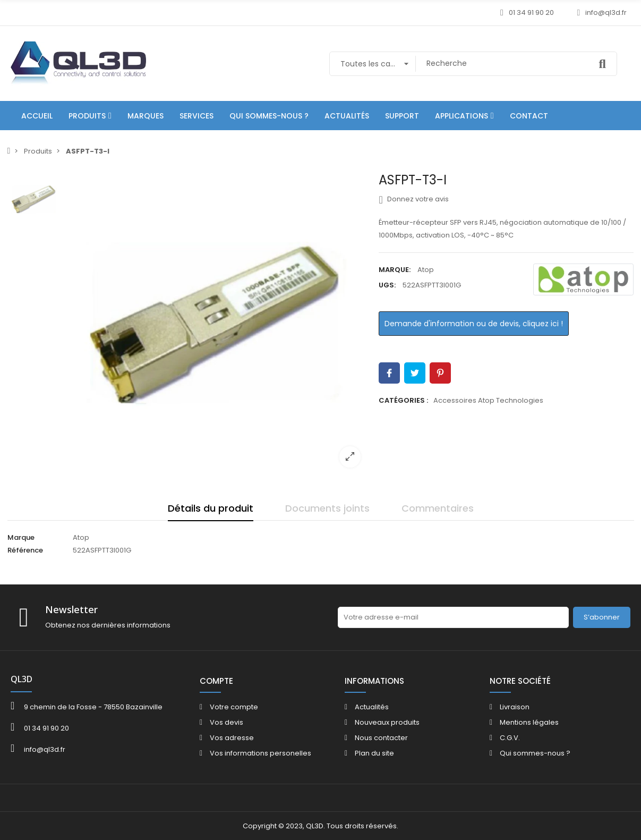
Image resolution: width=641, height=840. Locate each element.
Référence (25, 550)
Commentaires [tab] (438, 508)
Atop (426, 270)
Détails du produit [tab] (211, 508)
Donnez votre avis (413, 199)
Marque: (395, 270)
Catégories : (403, 400)
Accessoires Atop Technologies (488, 400)
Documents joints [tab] (327, 508)
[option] (217, 324)
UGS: (387, 285)
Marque (21, 537)
